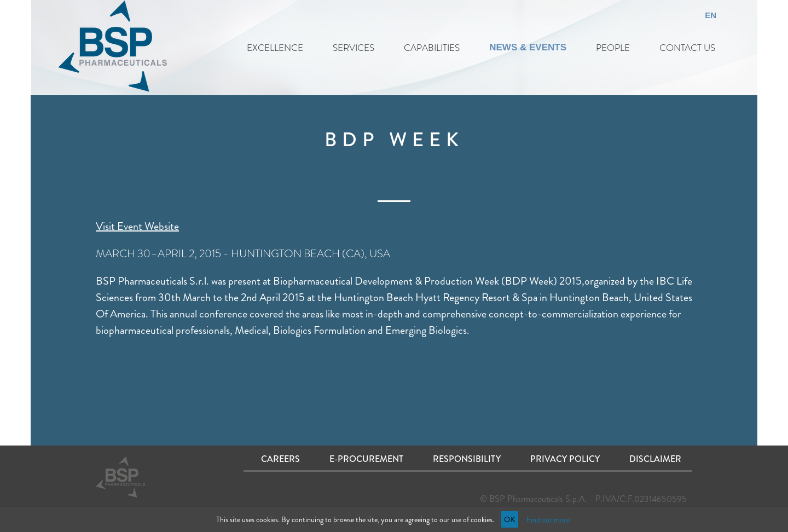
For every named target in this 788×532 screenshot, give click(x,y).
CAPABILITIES (432, 48)
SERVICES (354, 48)
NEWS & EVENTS (528, 47)
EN (711, 15)
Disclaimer (655, 459)
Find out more (548, 519)
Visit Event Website (137, 226)
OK (510, 519)
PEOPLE (613, 48)
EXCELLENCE (275, 48)
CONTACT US (687, 48)
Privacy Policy (565, 459)
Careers (280, 459)
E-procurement (366, 459)
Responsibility (467, 459)
